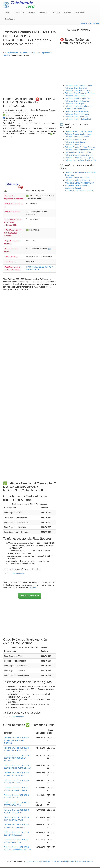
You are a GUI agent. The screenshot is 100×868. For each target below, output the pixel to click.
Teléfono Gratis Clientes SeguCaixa (80, 150)
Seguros (31, 12)
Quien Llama (19, 12)
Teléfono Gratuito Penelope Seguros (80, 147)
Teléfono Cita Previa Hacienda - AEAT (81, 160)
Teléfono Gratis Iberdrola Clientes (79, 155)
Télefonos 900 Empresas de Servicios (22, 53)
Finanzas (67, 12)
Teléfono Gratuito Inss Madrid (77, 178)
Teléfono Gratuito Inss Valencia (78, 180)
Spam (7, 12)
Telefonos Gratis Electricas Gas (78, 91)
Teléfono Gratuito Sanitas (76, 139)
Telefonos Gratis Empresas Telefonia (80, 93)
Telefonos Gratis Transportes (77, 111)
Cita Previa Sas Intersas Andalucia (79, 191)
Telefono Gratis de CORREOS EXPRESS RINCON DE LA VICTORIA (16, 758)
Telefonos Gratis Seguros (76, 104)
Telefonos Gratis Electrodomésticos (80, 106)
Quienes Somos (34, 861)
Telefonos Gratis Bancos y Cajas (79, 85)
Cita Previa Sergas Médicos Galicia (80, 183)
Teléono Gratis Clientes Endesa (78, 152)
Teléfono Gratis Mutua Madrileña (79, 131)
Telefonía (56, 12)
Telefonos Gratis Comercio (76, 88)
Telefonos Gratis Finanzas (76, 96)
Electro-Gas (43, 12)
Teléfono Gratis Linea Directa (77, 137)
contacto (32, 588)
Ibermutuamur (19, 573)
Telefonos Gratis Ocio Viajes (77, 117)
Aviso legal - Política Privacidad (54, 861)
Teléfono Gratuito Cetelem (76, 142)
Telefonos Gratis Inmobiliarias (77, 114)
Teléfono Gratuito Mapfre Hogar (78, 134)
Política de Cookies (76, 861)
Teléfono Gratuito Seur (74, 145)
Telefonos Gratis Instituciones (77, 101)
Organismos (80, 12)
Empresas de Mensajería (76, 109)
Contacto (89, 861)
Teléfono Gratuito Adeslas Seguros (79, 158)
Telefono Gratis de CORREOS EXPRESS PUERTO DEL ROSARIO (16, 740)
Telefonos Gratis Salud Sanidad (78, 119)
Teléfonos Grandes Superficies (78, 98)
